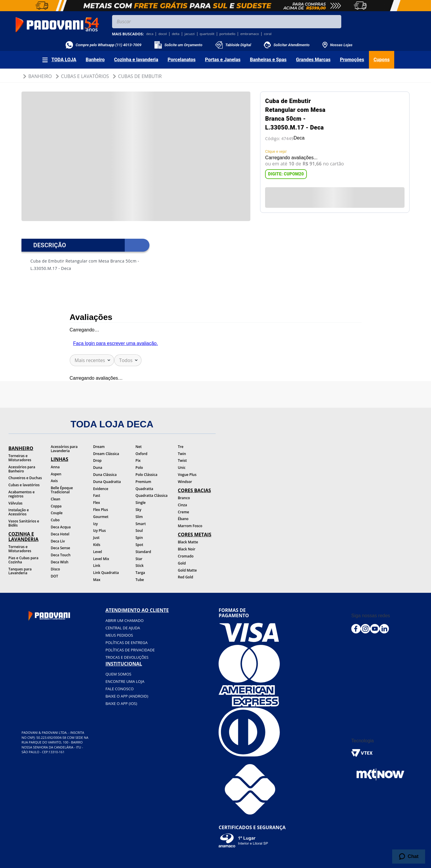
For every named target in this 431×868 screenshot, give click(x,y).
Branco (184, 498)
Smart (141, 524)
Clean (56, 499)
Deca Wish (60, 562)
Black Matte (188, 542)
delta (176, 34)
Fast (97, 496)
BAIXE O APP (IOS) (121, 703)
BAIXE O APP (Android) (127, 696)
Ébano (183, 519)
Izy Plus (100, 531)
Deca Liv (58, 541)
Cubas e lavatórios (24, 485)
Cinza (183, 505)
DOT (55, 576)
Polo (139, 468)
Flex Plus (101, 510)
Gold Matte (187, 570)
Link (97, 566)
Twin (182, 454)
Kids (97, 545)
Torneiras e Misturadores (20, 458)
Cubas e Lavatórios (85, 76)
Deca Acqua (61, 527)
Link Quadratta (106, 573)
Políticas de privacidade (130, 650)
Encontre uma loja (125, 681)
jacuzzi (190, 34)
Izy (96, 524)
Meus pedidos (119, 635)
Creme (184, 512)
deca (150, 34)
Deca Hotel (60, 534)
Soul (139, 531)
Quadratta (144, 489)
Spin (139, 538)
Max (97, 580)
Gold (182, 563)
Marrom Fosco (190, 526)
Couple (57, 513)
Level (98, 552)
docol (163, 34)
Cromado (186, 556)
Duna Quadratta (107, 482)
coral (268, 34)
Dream (99, 447)
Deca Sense (61, 548)
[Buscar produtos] (335, 22)
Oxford (142, 454)
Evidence (101, 489)
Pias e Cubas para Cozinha (24, 560)
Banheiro (40, 76)
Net (139, 447)
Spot (139, 545)
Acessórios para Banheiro (22, 469)
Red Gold (186, 577)
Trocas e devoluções (127, 657)
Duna (98, 468)
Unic (182, 468)
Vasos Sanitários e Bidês (24, 523)
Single (141, 503)
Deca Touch (61, 555)
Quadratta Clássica (152, 496)
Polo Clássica (147, 475)
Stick (140, 566)
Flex (97, 503)
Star (139, 559)
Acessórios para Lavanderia (64, 449)
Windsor (185, 482)
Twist (183, 460)
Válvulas (16, 503)
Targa (140, 573)
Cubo (55, 520)
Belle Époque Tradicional (62, 490)
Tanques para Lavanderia (20, 571)
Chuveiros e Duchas (25, 478)
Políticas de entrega (126, 643)
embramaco (250, 34)
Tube (140, 580)
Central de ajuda (123, 628)
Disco (55, 569)
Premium (143, 482)
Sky (139, 510)
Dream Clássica (106, 454)
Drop (98, 460)
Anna (55, 467)
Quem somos (118, 674)
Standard (143, 552)
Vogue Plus (187, 475)
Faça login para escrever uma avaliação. (116, 343)
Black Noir (187, 549)
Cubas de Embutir (140, 76)
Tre (181, 447)
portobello (227, 34)
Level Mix (101, 559)
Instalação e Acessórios (19, 512)
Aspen (56, 474)
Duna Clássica (105, 475)
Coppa (56, 506)
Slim (139, 517)
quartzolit (207, 34)
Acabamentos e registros (22, 494)
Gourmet (101, 517)
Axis (54, 481)
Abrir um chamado (124, 620)
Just (96, 538)
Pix (138, 460)
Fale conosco (119, 689)
